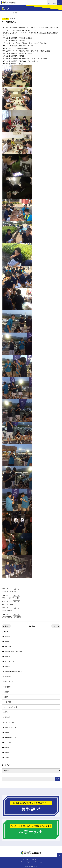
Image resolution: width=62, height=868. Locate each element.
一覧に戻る (31, 626)
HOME (3, 13)
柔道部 (7, 692)
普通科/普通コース (10, 727)
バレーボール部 (9, 722)
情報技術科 (8, 687)
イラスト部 (8, 742)
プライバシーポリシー (26, 862)
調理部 (7, 753)
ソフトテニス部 (9, 662)
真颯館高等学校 (8, 2)
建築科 (7, 697)
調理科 (7, 712)
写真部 (7, 758)
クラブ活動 (8, 702)
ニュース (7, 13)
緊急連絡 (7, 717)
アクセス (26, 860)
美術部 (7, 732)
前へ (6, 626)
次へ (56, 626)
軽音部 (7, 747)
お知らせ (7, 636)
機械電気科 (8, 646)
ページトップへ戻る (60, 856)
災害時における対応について (14, 672)
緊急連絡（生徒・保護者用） (14, 651)
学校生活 (7, 657)
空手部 (7, 641)
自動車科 (7, 667)
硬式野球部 (8, 677)
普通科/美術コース (10, 737)
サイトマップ (39, 862)
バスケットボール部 (11, 707)
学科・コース (9, 682)
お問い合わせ (35, 860)
